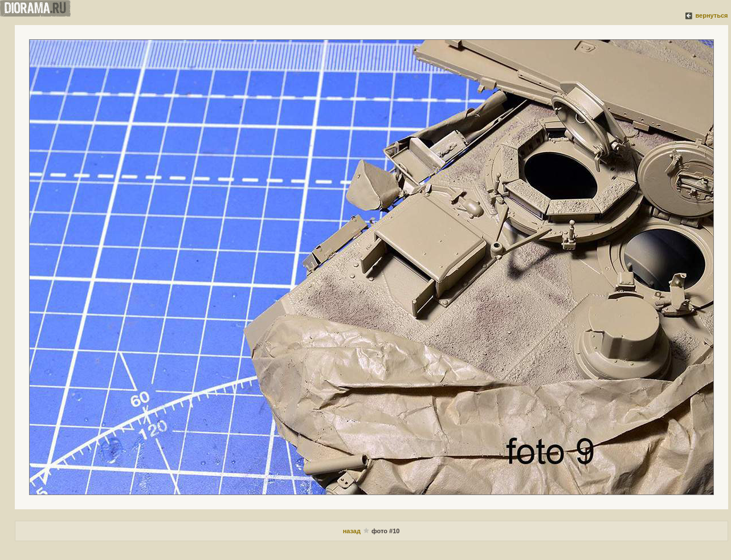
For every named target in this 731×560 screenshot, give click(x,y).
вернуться (711, 15)
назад (352, 531)
